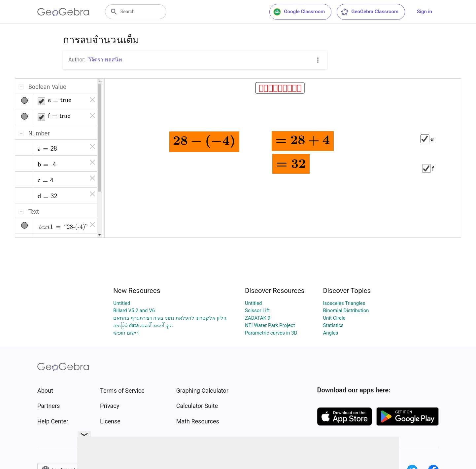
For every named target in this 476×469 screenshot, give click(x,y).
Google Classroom (299, 12)
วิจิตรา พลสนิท (105, 60)
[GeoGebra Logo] (63, 12)
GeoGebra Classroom (370, 12)
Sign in (425, 12)
